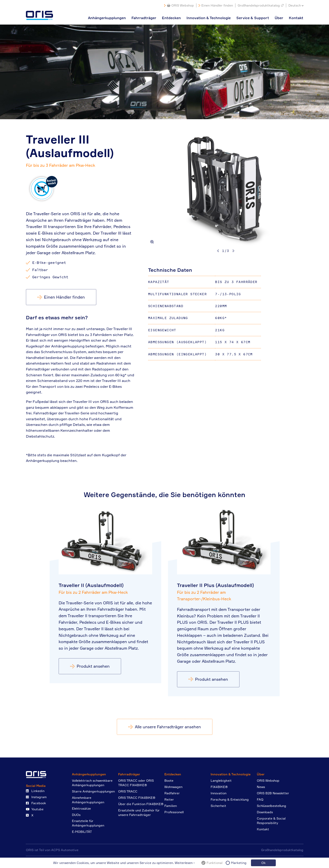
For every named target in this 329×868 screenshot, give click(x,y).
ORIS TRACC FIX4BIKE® (137, 798)
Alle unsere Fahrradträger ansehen (168, 727)
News (261, 787)
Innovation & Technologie (209, 18)
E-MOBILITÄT (82, 832)
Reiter (169, 799)
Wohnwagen (173, 787)
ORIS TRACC (128, 791)
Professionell (174, 812)
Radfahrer (172, 793)
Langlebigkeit (221, 780)
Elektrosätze (81, 808)
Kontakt (296, 18)
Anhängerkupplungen (107, 18)
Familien (171, 806)
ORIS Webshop (180, 5)
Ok (263, 863)
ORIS (39, 15)
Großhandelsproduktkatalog (259, 5)
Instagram (36, 797)
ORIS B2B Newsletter (273, 793)
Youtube (35, 809)
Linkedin (35, 791)
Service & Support (253, 18)
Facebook (36, 803)
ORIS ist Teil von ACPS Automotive (52, 850)
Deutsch (295, 5)
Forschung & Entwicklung (230, 799)
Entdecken (171, 18)
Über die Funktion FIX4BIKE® (141, 804)
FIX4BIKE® (219, 787)
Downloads (265, 812)
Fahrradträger (144, 18)
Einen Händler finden (217, 5)
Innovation (219, 793)
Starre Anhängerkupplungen (93, 791)
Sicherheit (218, 806)
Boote (169, 780)
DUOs (76, 815)
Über (279, 18)
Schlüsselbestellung (271, 806)
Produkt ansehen (93, 666)
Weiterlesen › (185, 863)
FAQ (260, 799)
